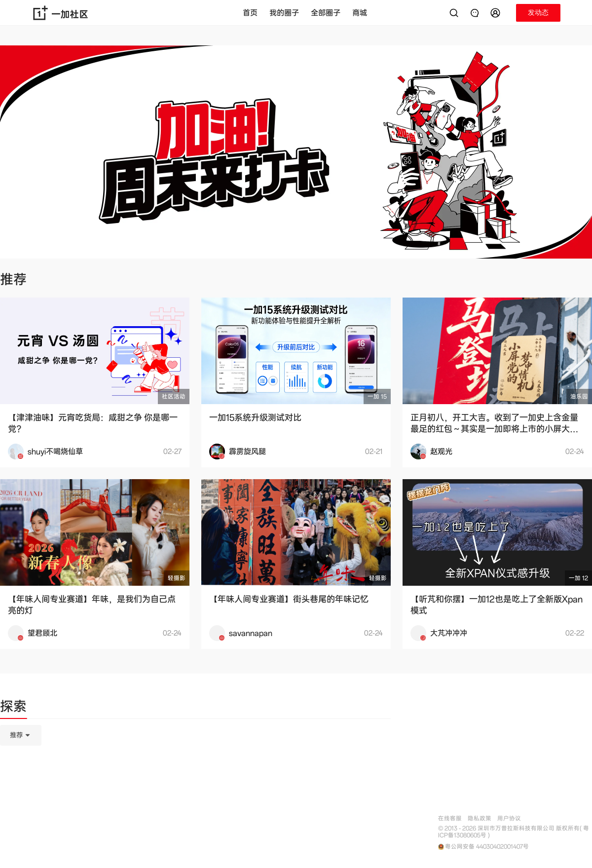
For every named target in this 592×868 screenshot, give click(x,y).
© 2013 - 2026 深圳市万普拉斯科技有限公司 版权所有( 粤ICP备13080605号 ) (514, 832)
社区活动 (174, 396)
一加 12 (578, 578)
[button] (497, 13)
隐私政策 (480, 818)
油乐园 (579, 396)
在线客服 (450, 818)
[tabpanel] (195, 785)
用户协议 (509, 818)
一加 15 (377, 396)
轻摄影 (177, 578)
